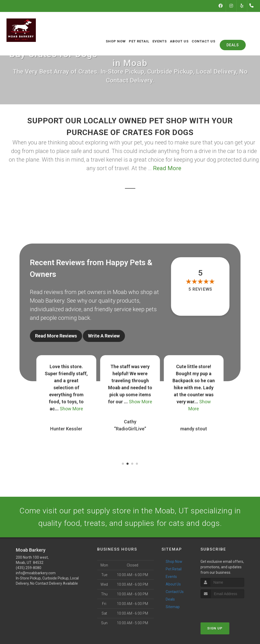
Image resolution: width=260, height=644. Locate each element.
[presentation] (228, 607)
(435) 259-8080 (29, 568)
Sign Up (215, 628)
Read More (167, 168)
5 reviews (200, 289)
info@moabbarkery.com (36, 573)
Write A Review (104, 336)
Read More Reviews (56, 336)
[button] (123, 463)
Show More (71, 408)
